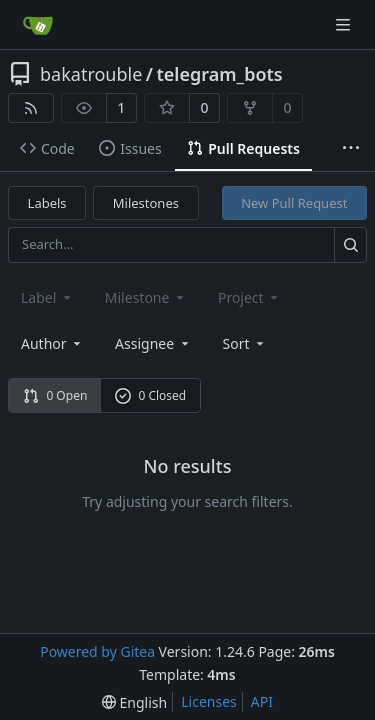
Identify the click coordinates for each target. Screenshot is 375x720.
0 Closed (151, 395)
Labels (47, 203)
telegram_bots (220, 74)
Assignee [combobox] (153, 343)
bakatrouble (91, 74)
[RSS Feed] (31, 108)
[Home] (38, 25)
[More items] (351, 149)
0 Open (55, 395)
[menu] (245, 343)
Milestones (146, 203)
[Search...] (350, 244)
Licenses (209, 701)
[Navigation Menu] (345, 24)
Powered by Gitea (97, 651)
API (262, 701)
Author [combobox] (52, 343)
